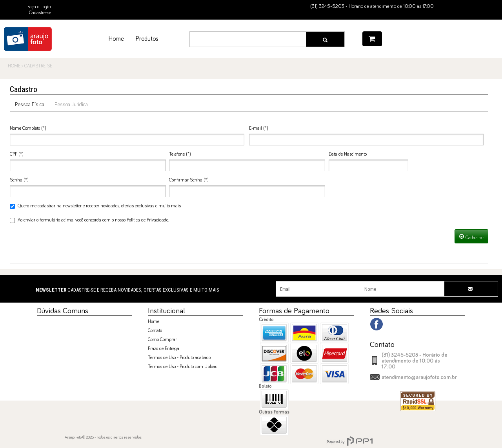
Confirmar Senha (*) (189, 180)
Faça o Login (39, 7)
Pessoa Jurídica (71, 105)
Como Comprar (162, 340)
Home (154, 322)
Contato (155, 331)
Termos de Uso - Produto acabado (179, 358)
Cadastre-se (40, 13)
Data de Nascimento (348, 154)
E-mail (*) (259, 129)
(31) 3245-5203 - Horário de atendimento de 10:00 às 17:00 (415, 361)
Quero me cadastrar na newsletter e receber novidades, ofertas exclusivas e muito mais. (95, 206)
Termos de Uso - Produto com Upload (183, 367)
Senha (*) (19, 180)
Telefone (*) (180, 154)
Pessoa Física (30, 105)
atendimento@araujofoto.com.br (419, 377)
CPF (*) (17, 154)
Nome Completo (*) (28, 129)
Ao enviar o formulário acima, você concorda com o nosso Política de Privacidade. (89, 220)
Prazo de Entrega (164, 349)
